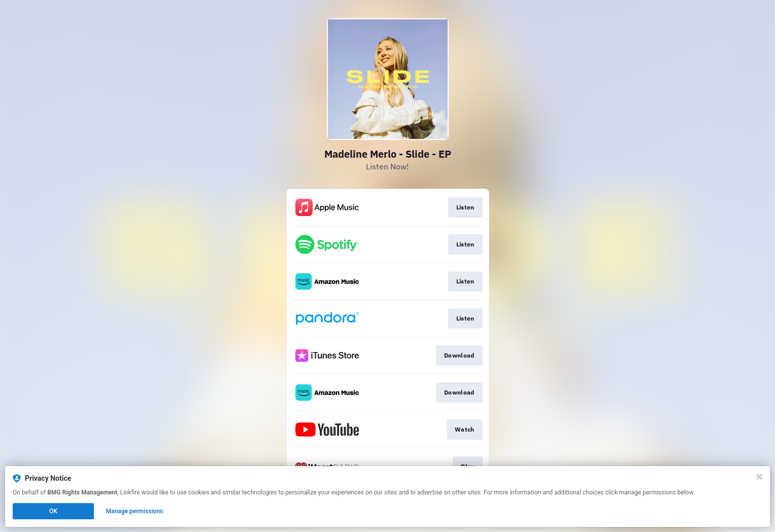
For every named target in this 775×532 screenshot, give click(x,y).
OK (53, 511)
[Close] (759, 477)
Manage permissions (135, 511)
